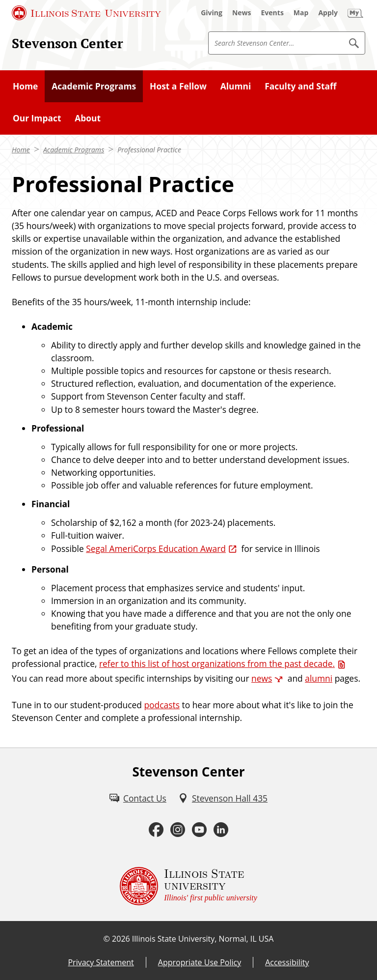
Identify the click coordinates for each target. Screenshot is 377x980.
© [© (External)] (107, 939)
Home (21, 150)
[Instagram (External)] (178, 830)
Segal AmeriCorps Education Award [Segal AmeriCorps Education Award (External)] (156, 548)
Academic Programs (74, 150)
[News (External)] (242, 13)
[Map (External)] (301, 13)
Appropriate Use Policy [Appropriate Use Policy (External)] (200, 962)
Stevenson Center (67, 43)
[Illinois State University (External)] (86, 13)
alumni (319, 678)
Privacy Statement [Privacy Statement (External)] (101, 962)
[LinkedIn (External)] (221, 830)
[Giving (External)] (212, 13)
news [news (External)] (262, 678)
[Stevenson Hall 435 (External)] (223, 798)
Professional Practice (149, 150)
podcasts (162, 705)
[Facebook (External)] (156, 830)
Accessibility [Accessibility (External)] (287, 962)
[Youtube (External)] (199, 830)
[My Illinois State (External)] (355, 13)
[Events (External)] (272, 13)
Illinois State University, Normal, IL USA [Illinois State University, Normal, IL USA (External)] (203, 939)
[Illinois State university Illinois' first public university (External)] (188, 886)
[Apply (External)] (328, 13)
